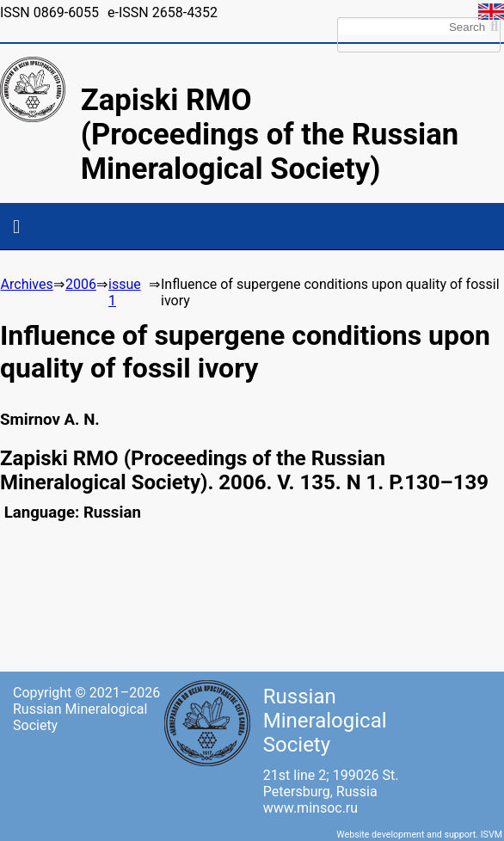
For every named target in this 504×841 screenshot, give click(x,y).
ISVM (492, 835)
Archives (27, 284)
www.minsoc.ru (310, 808)
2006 (81, 284)
